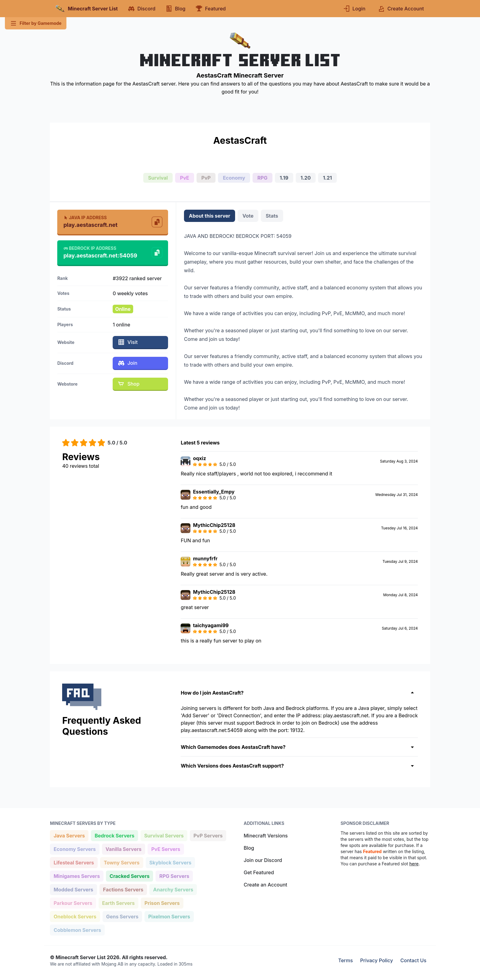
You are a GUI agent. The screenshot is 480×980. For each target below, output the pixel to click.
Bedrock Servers (114, 835)
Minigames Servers (77, 876)
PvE (185, 178)
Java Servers (69, 835)
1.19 (284, 178)
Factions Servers (123, 889)
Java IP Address (85, 217)
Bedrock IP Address (90, 248)
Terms (346, 960)
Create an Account (265, 885)
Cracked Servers (129, 876)
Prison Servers (162, 903)
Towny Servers (122, 862)
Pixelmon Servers (169, 916)
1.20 (306, 178)
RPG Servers (174, 876)
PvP (206, 178)
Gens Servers (122, 916)
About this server (210, 216)
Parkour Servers (73, 903)
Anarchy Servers (173, 889)
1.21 (327, 178)
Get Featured (259, 872)
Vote (248, 216)
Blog (249, 848)
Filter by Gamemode (36, 23)
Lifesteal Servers (74, 862)
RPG (262, 178)
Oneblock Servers (75, 916)
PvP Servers (208, 835)
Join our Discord (263, 860)
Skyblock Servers (170, 862)
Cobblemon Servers (77, 930)
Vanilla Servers (123, 849)
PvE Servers (166, 849)
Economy (234, 178)
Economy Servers (75, 849)
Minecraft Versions (266, 836)
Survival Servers (164, 835)
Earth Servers (118, 903)
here (414, 864)
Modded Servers (73, 889)
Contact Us (413, 960)
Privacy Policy (377, 960)
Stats (272, 216)
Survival (158, 178)
